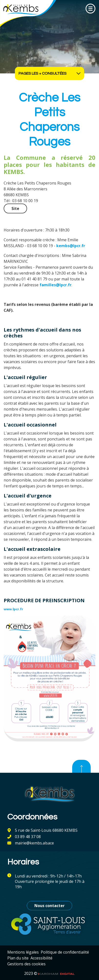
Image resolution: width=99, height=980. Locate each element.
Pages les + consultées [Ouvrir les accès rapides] (49, 73)
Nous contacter (49, 906)
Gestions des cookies (26, 964)
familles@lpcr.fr (55, 285)
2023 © (49, 973)
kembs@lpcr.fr (71, 246)
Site (15, 208)
